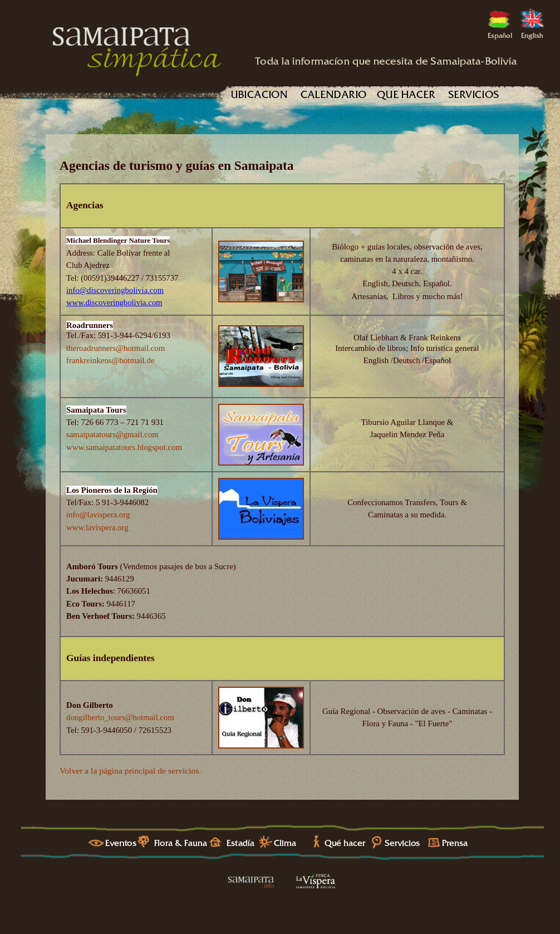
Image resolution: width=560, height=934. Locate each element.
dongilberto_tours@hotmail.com (120, 717)
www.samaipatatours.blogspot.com (124, 447)
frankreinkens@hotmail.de (110, 360)
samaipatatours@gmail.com (112, 434)
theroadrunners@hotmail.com (116, 348)
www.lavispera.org (97, 527)
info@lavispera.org (98, 515)
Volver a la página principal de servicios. (130, 771)
